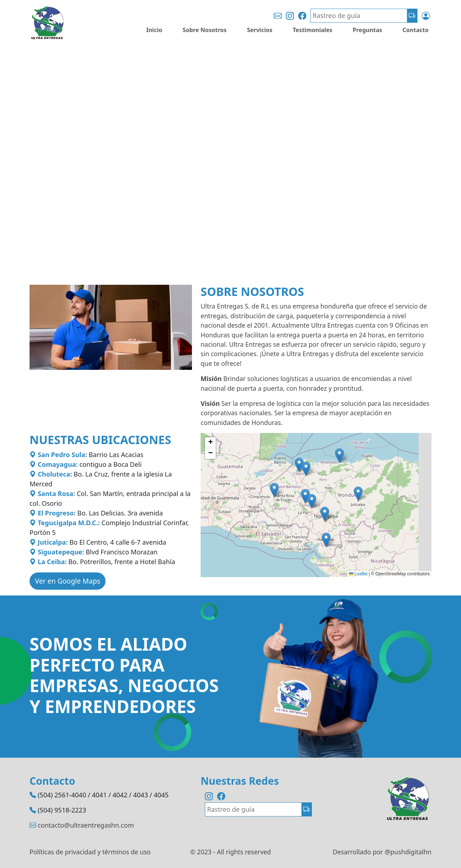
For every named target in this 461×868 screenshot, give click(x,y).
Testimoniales (313, 30)
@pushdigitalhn (408, 852)
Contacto (416, 30)
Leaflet (358, 574)
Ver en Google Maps (68, 581)
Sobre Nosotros (205, 30)
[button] (299, 465)
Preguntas (367, 30)
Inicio (154, 30)
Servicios (260, 30)
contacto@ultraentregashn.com (86, 825)
